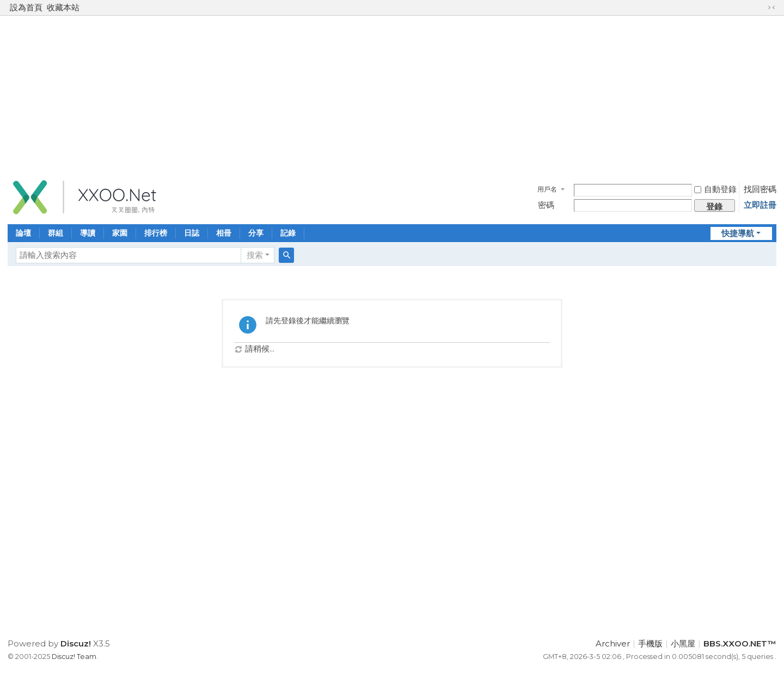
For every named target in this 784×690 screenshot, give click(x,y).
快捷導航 (738, 233)
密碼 (546, 205)
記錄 (288, 233)
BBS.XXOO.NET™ (740, 643)
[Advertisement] (392, 95)
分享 (256, 233)
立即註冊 (760, 205)
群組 (56, 233)
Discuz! (76, 643)
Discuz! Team (74, 657)
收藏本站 (63, 7)
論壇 (23, 233)
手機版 (650, 643)
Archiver (613, 643)
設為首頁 (26, 7)
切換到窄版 (771, 8)
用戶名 (547, 189)
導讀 (88, 233)
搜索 (255, 255)
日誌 (192, 233)
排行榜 (156, 233)
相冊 (224, 233)
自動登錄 (715, 189)
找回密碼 (760, 189)
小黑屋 (683, 643)
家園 (120, 233)
